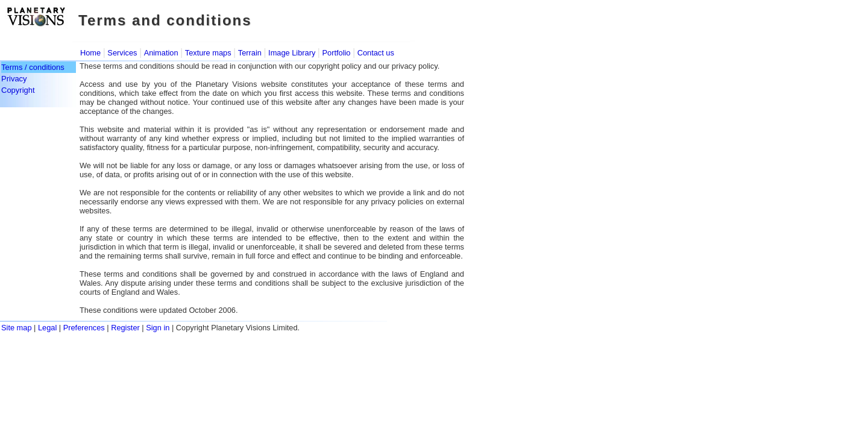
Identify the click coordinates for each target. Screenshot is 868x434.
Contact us (376, 53)
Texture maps (208, 53)
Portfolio (337, 53)
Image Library (292, 53)
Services (122, 53)
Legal (47, 328)
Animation (161, 53)
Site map (17, 328)
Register (125, 328)
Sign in (158, 328)
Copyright (18, 90)
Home (90, 53)
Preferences (84, 328)
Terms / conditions (33, 67)
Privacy (14, 79)
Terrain (250, 53)
